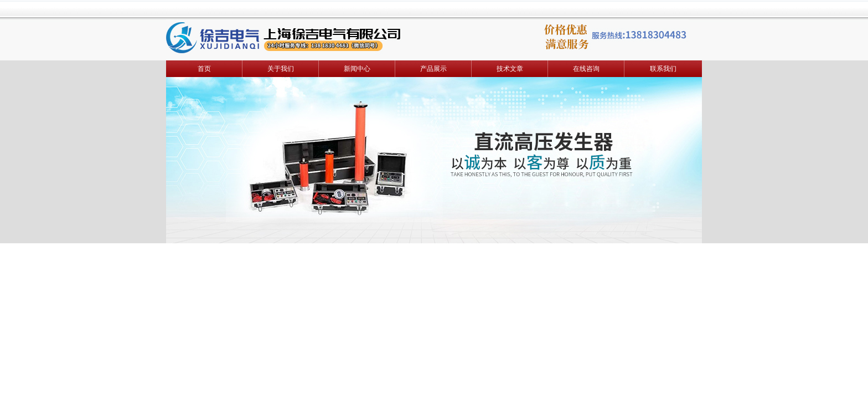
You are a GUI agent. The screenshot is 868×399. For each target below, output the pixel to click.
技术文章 (510, 69)
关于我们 (281, 69)
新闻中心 (357, 69)
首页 (204, 69)
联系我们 (663, 69)
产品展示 (433, 69)
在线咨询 (586, 69)
